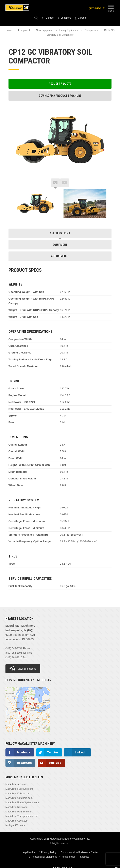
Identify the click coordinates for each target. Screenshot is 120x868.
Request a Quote (60, 84)
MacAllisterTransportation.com (22, 816)
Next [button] (105, 183)
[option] (35, 204)
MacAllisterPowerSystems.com (22, 802)
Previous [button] (15, 183)
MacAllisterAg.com (15, 784)
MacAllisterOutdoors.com (19, 798)
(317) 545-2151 (97, 9)
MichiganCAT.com (15, 825)
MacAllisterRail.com (16, 807)
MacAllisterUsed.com (17, 821)
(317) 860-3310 (14, 657)
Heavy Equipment (69, 30)
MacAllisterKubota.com (18, 794)
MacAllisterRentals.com (18, 812)
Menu (111, 8)
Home (9, 30)
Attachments (60, 256)
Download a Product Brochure (60, 96)
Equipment (24, 30)
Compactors (91, 30)
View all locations (23, 668)
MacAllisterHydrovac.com (19, 789)
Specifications (60, 233)
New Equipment (45, 30)
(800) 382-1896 (14, 653)
